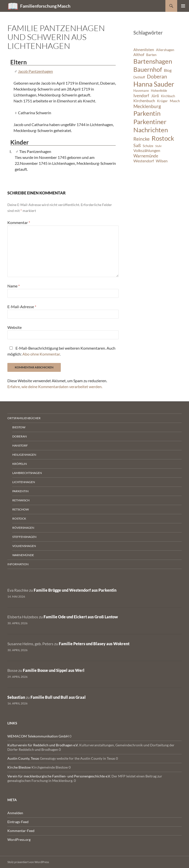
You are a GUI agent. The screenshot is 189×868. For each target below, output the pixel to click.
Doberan (20, 436)
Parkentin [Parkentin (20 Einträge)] (147, 113)
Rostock (19, 519)
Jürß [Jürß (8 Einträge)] (155, 96)
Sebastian (16, 697)
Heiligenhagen (24, 455)
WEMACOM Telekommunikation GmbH (38, 736)
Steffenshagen (24, 537)
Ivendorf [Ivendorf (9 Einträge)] (141, 96)
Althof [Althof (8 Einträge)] (139, 55)
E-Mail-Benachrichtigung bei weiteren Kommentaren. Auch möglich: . (61, 351)
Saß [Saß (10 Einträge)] (137, 145)
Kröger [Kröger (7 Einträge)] (162, 101)
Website (15, 327)
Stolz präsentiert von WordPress (28, 862)
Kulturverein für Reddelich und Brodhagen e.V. (43, 745)
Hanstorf (20, 445)
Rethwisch (21, 500)
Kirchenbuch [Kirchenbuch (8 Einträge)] (144, 101)
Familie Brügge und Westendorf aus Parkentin (75, 590)
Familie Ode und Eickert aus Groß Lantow (81, 617)
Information (18, 564)
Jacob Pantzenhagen (35, 71)
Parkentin (20, 491)
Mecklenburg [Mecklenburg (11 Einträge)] (147, 106)
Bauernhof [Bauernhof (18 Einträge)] (148, 69)
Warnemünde (23, 555)
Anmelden (15, 813)
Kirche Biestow (19, 767)
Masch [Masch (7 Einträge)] (175, 101)
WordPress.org (19, 840)
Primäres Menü (183, 6)
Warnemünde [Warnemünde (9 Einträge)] (146, 156)
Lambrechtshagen (27, 473)
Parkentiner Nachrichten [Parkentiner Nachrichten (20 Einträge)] (151, 126)
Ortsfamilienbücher (24, 418)
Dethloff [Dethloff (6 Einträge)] (139, 77)
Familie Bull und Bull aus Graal (58, 697)
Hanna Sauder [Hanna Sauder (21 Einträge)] (154, 84)
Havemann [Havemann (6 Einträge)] (141, 91)
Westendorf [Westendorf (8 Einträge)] (144, 161)
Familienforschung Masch (45, 6)
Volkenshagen (24, 546)
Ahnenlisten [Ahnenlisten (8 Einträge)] (144, 50)
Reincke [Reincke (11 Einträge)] (142, 139)
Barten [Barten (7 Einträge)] (151, 55)
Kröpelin (20, 464)
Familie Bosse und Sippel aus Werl (54, 670)
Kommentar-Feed (21, 831)
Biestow (19, 427)
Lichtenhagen (24, 482)
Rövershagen (23, 528)
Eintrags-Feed (18, 822)
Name (14, 286)
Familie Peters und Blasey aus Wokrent (94, 644)
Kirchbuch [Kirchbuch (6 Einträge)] (168, 96)
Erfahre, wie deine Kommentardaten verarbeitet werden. (55, 387)
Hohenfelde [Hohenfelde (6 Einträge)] (159, 91)
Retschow (21, 509)
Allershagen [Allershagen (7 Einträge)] (165, 50)
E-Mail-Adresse (22, 307)
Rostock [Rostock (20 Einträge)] (163, 138)
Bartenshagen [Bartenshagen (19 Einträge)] (153, 61)
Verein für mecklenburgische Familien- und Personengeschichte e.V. (59, 776)
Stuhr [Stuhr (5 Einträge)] (158, 146)
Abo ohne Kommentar (41, 354)
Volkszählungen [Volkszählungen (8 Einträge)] (147, 151)
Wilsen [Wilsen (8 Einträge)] (162, 161)
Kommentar (19, 222)
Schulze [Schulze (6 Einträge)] (148, 146)
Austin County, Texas (23, 758)
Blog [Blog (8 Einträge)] (168, 70)
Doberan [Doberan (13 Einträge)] (157, 76)
